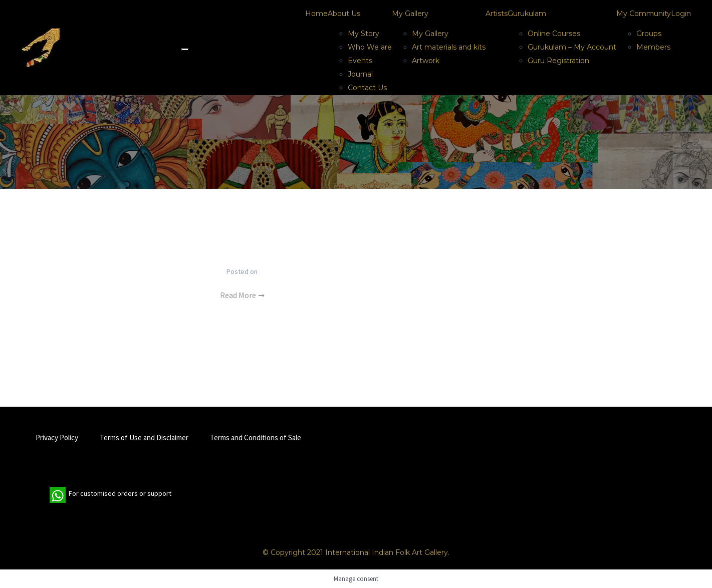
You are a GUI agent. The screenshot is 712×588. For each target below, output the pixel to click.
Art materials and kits (449, 47)
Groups (649, 34)
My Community (644, 14)
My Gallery (410, 14)
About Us (344, 14)
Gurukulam (527, 14)
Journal (360, 74)
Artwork (426, 61)
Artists (497, 14)
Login (681, 14)
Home (316, 14)
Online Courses (554, 34)
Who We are (370, 47)
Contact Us (367, 88)
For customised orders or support (110, 495)
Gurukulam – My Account (572, 47)
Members (653, 47)
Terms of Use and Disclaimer (144, 437)
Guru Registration (558, 61)
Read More (242, 295)
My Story (364, 34)
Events (360, 61)
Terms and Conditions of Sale (256, 437)
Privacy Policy (57, 437)
